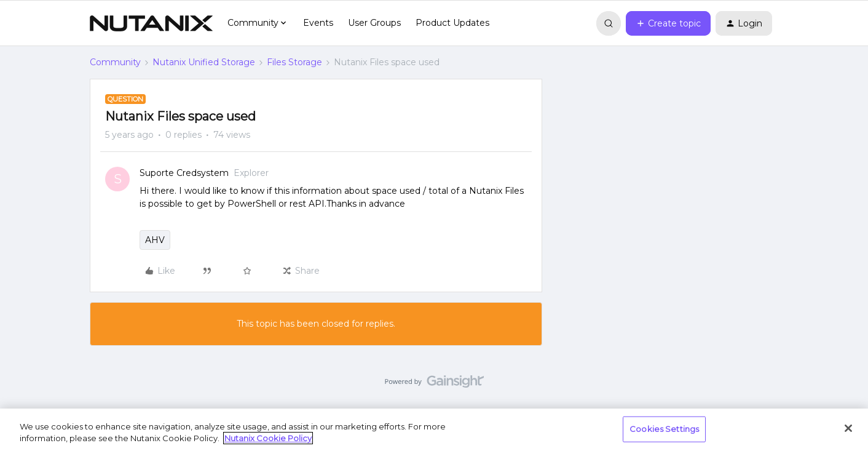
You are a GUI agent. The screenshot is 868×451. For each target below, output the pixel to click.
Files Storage (294, 62)
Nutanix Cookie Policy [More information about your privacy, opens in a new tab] (268, 438)
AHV (155, 240)
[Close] (848, 428)
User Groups (374, 23)
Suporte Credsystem (184, 173)
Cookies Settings (664, 429)
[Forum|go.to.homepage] (151, 23)
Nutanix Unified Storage (204, 62)
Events (318, 23)
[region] (434, 430)
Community (115, 62)
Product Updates (452, 23)
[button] (668, 23)
